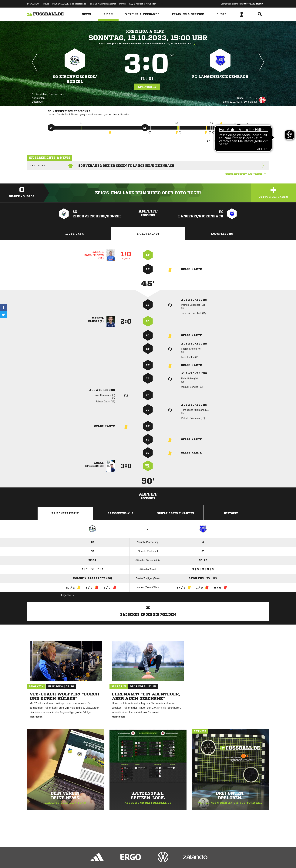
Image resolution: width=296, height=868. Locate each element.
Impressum (32, 859)
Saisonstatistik (65, 513)
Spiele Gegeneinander (176, 513)
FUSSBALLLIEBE (60, 4)
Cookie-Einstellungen (138, 859)
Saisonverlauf (121, 513)
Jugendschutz (95, 859)
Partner (123, 4)
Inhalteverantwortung (115, 859)
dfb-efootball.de (79, 4)
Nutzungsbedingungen (75, 859)
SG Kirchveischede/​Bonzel (75, 79)
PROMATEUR (34, 4)
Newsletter (151, 4)
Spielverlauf (148, 234)
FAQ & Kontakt (136, 4)
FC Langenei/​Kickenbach (220, 77)
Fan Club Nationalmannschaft (103, 4)
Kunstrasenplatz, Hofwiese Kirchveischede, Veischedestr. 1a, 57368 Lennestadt (148, 44)
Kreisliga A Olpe (148, 31)
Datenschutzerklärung (51, 859)
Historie (231, 513)
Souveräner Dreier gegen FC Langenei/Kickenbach (126, 166)
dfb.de (46, 4)
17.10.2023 (37, 165)
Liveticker (147, 87)
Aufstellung (222, 234)
